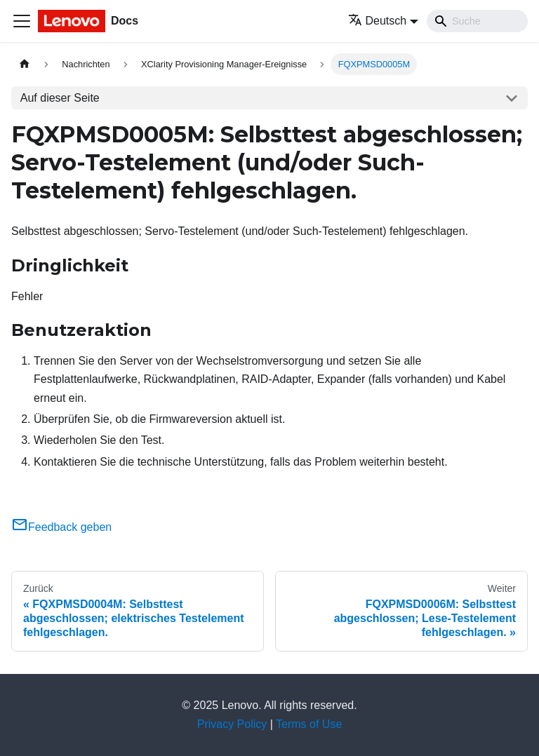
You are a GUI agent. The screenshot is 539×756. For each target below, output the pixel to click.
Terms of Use (309, 724)
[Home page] (25, 64)
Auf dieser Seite (60, 98)
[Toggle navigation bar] (22, 21)
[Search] (477, 21)
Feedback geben (61, 527)
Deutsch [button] (378, 21)
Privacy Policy (232, 724)
